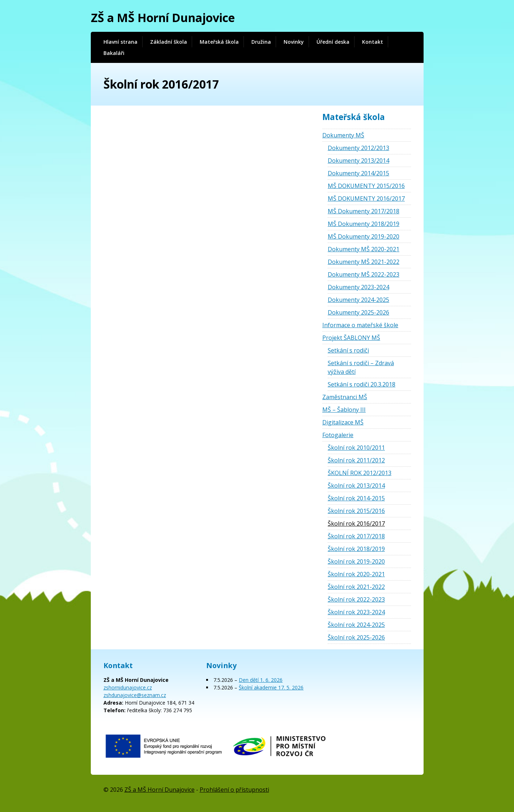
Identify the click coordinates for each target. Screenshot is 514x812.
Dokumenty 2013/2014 (358, 161)
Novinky (294, 42)
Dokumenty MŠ (343, 135)
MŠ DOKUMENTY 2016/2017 (366, 198)
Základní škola (169, 42)
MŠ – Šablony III (344, 410)
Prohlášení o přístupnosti (234, 790)
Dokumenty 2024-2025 (358, 300)
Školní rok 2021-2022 (356, 587)
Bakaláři (114, 53)
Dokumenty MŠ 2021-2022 (364, 262)
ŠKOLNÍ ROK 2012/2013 (360, 473)
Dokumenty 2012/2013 (358, 148)
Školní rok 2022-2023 (356, 599)
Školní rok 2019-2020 (356, 561)
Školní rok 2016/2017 (356, 523)
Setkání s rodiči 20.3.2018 (362, 384)
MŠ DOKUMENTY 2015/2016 (366, 186)
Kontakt (373, 42)
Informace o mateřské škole (360, 325)
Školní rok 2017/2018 (356, 536)
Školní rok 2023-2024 (356, 612)
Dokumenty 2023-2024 (358, 287)
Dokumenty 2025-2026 (358, 312)
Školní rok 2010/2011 (356, 448)
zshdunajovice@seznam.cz (135, 695)
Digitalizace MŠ (343, 422)
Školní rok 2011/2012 (356, 460)
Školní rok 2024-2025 (356, 625)
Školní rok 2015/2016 (356, 511)
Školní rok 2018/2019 (356, 549)
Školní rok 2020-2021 (356, 574)
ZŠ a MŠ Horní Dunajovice (163, 18)
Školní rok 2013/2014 (356, 486)
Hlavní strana (120, 42)
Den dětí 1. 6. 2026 (261, 680)
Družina (261, 42)
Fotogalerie (338, 435)
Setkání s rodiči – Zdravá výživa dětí (361, 367)
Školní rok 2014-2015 (356, 498)
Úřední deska (333, 42)
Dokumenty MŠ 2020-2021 (364, 249)
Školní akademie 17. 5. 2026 (271, 687)
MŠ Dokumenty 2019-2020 (364, 236)
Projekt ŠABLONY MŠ (351, 338)
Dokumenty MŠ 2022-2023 (364, 274)
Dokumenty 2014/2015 (358, 173)
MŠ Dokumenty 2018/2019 (364, 224)
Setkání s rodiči (348, 350)
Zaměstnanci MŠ (345, 397)
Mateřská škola (219, 42)
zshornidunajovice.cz (128, 687)
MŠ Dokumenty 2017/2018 (364, 211)
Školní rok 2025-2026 (356, 637)
